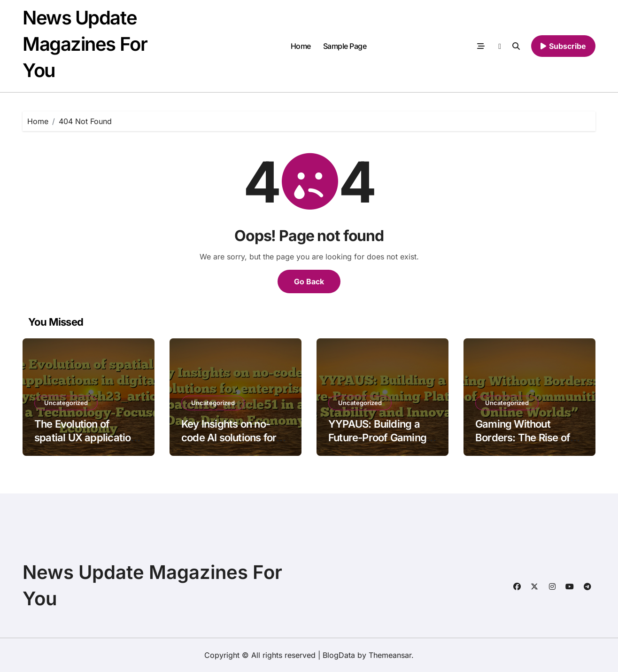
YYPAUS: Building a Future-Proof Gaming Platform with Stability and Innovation (379, 444)
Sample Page (345, 46)
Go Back (309, 281)
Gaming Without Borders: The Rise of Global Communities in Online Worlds (527, 444)
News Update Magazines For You (85, 44)
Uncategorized (66, 403)
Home (301, 46)
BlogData (339, 655)
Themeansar (390, 655)
